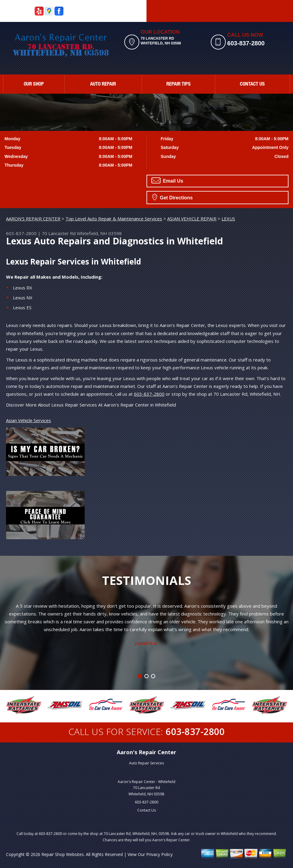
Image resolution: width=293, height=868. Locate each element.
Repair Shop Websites (63, 854)
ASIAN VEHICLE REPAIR (192, 219)
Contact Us (146, 810)
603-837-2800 (246, 43)
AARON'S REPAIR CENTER (33, 219)
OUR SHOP (34, 85)
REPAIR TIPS (178, 85)
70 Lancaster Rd (59, 233)
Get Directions (172, 197)
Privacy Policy (159, 854)
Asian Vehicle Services (29, 420)
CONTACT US (252, 85)
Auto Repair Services (146, 763)
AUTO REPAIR (103, 85)
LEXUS (228, 219)
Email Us (167, 180)
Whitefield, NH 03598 (99, 233)
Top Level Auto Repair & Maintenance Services (114, 219)
